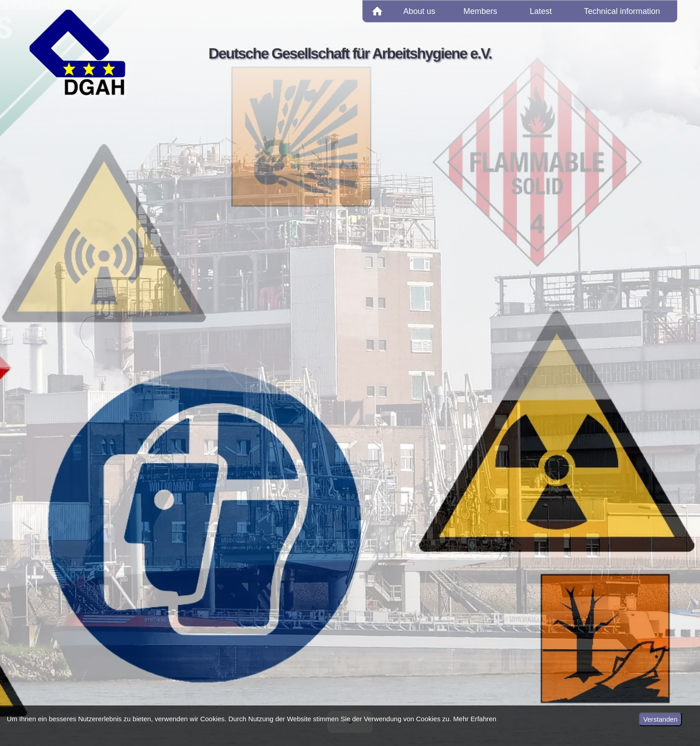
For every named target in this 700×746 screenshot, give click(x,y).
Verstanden (660, 719)
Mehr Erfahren (475, 719)
